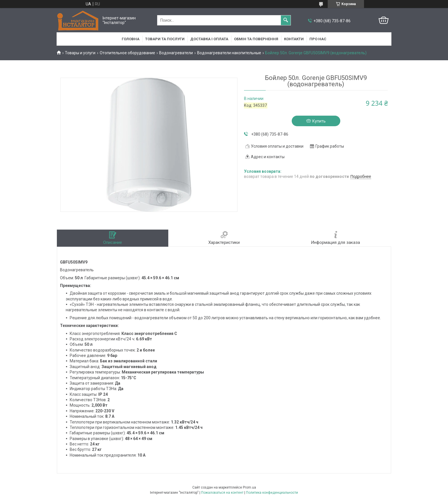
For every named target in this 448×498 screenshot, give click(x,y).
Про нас (318, 39)
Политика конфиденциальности (272, 493)
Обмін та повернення (256, 39)
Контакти (294, 39)
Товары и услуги (80, 53)
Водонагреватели (176, 53)
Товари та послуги (165, 39)
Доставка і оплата (209, 39)
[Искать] (286, 20)
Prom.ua (249, 487)
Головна (131, 39)
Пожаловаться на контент (222, 493)
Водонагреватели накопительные (229, 53)
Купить (319, 121)
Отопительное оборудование (127, 53)
